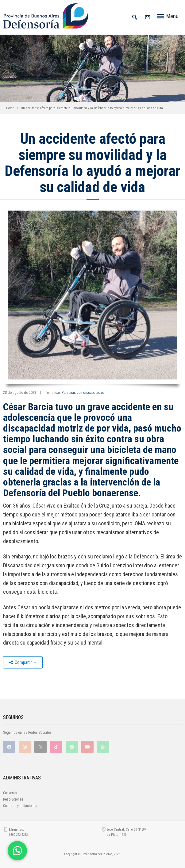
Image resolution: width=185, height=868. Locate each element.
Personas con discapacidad (83, 393)
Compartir (23, 662)
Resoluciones (13, 799)
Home (10, 108)
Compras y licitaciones (20, 806)
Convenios (11, 793)
